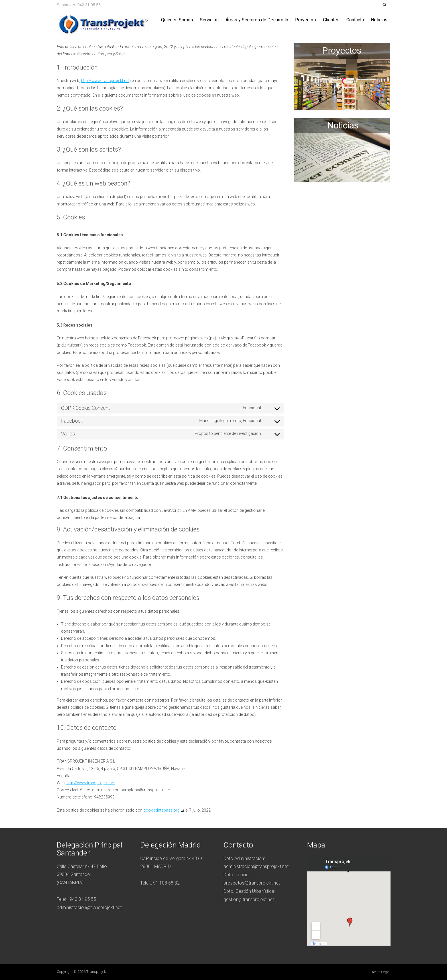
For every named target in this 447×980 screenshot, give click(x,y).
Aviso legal (381, 972)
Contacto (355, 20)
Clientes (331, 20)
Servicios (209, 20)
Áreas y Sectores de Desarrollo (257, 20)
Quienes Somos (177, 20)
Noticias (379, 20)
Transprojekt (97, 972)
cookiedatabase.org (161, 810)
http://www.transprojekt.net (105, 81)
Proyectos (305, 20)
